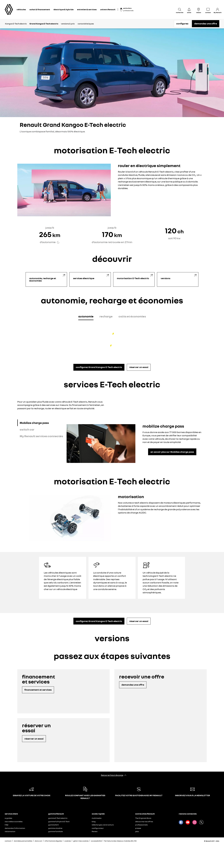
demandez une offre (206, 24)
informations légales (53, 841)
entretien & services (87, 9)
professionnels (128, 10)
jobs (137, 831)
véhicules (21, 9)
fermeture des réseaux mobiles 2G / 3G (120, 841)
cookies (68, 841)
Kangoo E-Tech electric (16, 24)
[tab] (86, 317)
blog (94, 822)
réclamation (10, 831)
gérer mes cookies (81, 841)
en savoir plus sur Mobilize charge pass (172, 452)
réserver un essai (139, 367)
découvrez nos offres (144, 822)
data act (38, 841)
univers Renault (108, 9)
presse (138, 828)
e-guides (8, 818)
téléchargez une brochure (103, 825)
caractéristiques (86, 24)
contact (8, 841)
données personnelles (23, 841)
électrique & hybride (64, 9)
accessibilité (96, 841)
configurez (182, 24)
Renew (95, 831)
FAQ (7, 825)
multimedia (97, 818)
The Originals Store (143, 818)
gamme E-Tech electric (58, 818)
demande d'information (15, 828)
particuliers (127, 8)
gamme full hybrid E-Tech (59, 822)
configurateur (98, 828)
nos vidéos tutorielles (14, 822)
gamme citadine (55, 828)
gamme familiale (55, 831)
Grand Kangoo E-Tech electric (44, 24)
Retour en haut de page (112, 775)
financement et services (38, 690)
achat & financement (40, 9)
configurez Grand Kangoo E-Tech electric (99, 367)
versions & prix (68, 24)
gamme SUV (53, 825)
